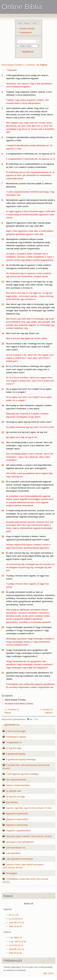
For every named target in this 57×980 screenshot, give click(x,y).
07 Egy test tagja (14, 748)
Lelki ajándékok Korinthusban (20, 859)
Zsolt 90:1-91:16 (16, 923)
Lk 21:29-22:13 (16, 919)
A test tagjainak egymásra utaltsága (22, 774)
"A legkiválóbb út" (14, 742)
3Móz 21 (18, 938)
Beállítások (28, 52)
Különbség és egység (16, 737)
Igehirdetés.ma (12, 725)
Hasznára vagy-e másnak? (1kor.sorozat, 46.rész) (29, 836)
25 (3, 536)
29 (3, 627)
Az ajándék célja (13, 791)
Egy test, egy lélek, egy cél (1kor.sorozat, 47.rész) (29, 808)
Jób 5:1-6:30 (20, 942)
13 (3, 304)
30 (3, 650)
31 (3, 673)
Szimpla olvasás (27, 29)
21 (3, 442)
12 (3, 282)
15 (3, 344)
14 (3, 333)
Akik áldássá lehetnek (16, 780)
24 (3, 511)
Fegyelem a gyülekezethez (18, 831)
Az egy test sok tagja (15, 797)
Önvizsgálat (11, 873)
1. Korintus (30, 65)
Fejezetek (12, 70)
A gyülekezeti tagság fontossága (21, 759)
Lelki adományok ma (16, 848)
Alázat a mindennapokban (18, 785)
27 (3, 576)
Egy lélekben (12, 802)
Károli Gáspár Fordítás (12, 65)
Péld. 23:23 (48, 973)
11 (3, 265)
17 (3, 389)
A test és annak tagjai (16, 731)
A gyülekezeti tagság (15, 754)
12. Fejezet (42, 65)
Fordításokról (25, 33)
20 (3, 432)
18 (3, 405)
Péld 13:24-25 (15, 926)
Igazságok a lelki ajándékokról (20, 842)
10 (3, 239)
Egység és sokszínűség (17, 819)
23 (3, 482)
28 (3, 592)
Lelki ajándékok (13, 853)
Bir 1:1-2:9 (14, 915)
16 (3, 366)
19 (3, 422)
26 (3, 553)
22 (3, 465)
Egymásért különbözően (17, 814)
